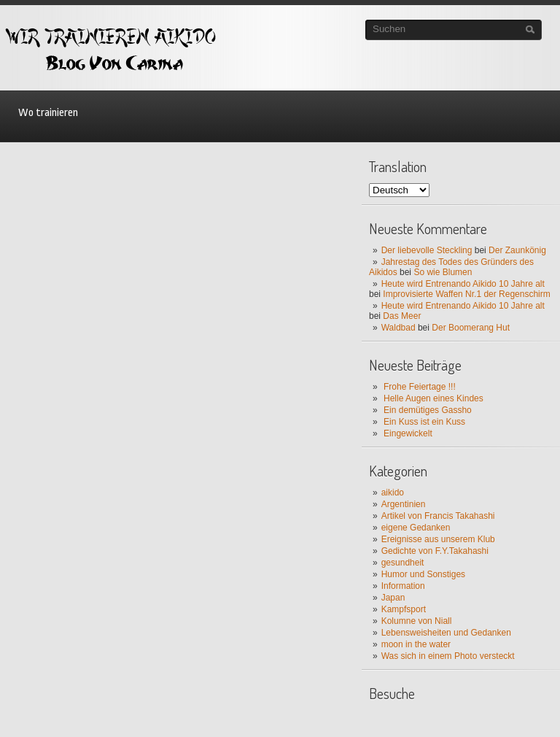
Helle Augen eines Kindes (433, 398)
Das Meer (402, 316)
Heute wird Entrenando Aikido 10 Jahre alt (463, 284)
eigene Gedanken (416, 528)
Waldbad (398, 328)
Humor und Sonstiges (423, 574)
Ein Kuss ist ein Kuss (424, 422)
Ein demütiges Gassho (428, 410)
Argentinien (404, 504)
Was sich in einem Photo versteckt (448, 656)
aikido (393, 493)
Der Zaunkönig (517, 250)
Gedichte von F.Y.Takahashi (435, 551)
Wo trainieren (48, 113)
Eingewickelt (408, 433)
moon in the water (416, 644)
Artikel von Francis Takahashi (438, 516)
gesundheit (403, 563)
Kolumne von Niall (417, 621)
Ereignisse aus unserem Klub (438, 539)
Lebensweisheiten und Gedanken (446, 633)
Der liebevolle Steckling (427, 250)
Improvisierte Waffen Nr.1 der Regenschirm (466, 294)
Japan (393, 598)
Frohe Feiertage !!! (420, 387)
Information (403, 586)
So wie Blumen (443, 272)
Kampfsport (404, 609)
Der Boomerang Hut (471, 328)
